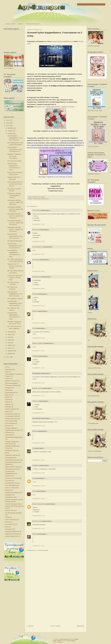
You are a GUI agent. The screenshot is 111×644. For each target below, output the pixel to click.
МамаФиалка (37, 277)
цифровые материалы (12, 534)
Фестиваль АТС (10, 524)
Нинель (35, 311)
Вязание (8, 390)
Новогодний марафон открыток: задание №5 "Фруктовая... (15, 202)
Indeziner (60, 642)
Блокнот (8, 379)
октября (10, 133)
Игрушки (8, 411)
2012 (8, 126)
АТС (7, 367)
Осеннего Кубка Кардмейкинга (62, 41)
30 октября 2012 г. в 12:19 (38, 413)
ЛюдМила (36, 465)
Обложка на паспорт (12, 469)
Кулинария (9, 435)
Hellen (34, 534)
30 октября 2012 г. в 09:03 (38, 271)
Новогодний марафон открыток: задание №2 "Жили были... (15, 223)
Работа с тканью (10, 488)
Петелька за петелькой (12, 478)
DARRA (35, 356)
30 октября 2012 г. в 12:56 (38, 460)
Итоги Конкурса (10, 423)
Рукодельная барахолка (33, 24)
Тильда (7, 517)
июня (9, 340)
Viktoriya (35, 401)
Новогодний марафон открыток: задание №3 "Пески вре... (15, 216)
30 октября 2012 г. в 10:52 (38, 351)
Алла (34, 491)
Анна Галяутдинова (39, 504)
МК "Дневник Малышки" (15, 241)
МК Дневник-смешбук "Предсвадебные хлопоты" (14, 195)
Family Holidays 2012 (12, 536)
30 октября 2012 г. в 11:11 (38, 396)
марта (10, 348)
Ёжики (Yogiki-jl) (38, 343)
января (10, 353)
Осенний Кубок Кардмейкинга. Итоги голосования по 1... (15, 303)
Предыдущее (81, 626)
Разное (7, 490)
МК (6, 453)
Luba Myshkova (37, 247)
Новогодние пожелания (13, 460)
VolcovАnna (36, 210)
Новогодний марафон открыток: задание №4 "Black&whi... (15, 209)
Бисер (7, 372)
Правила (21, 24)
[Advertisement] (43, 610)
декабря (10, 128)
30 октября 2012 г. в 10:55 (38, 368)
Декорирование (10, 392)
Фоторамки (9, 529)
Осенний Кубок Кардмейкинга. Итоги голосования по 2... (15, 246)
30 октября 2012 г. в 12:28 (38, 426)
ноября (10, 131)
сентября (11, 332)
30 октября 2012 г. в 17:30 (38, 516)
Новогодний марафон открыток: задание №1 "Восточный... (15, 229)
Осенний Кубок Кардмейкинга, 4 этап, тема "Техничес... (15, 138)
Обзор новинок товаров (13, 467)
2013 (8, 123)
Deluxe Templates (71, 641)
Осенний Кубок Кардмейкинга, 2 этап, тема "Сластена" (15, 294)
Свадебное (9, 495)
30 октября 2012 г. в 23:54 (38, 528)
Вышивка (8, 388)
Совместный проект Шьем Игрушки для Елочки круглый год (14, 506)
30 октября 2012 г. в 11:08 (38, 383)
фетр (7, 527)
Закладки (8, 407)
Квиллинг (8, 426)
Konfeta (35, 294)
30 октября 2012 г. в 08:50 (38, 241)
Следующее (30, 626)
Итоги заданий (10, 421)
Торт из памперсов (11, 520)
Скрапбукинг (9, 497)
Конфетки (8, 432)
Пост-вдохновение (11, 485)
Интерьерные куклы (12, 419)
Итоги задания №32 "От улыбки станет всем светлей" (15, 184)
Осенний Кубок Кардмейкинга (41, 199)
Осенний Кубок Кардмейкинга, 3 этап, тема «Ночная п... (15, 236)
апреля (10, 345)
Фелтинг (8, 522)
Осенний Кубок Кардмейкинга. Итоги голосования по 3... (15, 149)
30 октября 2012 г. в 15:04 (38, 486)
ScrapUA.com (40, 107)
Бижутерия (9, 369)
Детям (7, 397)
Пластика (8, 481)
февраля (11, 351)
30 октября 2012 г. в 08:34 (38, 224)
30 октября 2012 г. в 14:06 (38, 473)
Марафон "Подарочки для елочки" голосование (14, 156)
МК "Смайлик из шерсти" (15, 299)
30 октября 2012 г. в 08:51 (38, 254)
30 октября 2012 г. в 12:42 (38, 443)
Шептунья (36, 230)
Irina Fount (36, 260)
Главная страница (10, 24)
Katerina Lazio (37, 388)
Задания (8, 404)
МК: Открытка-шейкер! (14, 161)
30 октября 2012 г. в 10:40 (38, 338)
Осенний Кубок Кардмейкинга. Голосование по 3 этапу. (55, 34)
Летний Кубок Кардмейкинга (14, 437)
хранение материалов (12, 531)
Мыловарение (10, 458)
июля (9, 337)
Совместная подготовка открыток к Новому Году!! (15, 278)
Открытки (8, 476)
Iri (33, 448)
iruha (34, 328)
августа (10, 334)
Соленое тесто (10, 510)
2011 (8, 357)
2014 (8, 120)
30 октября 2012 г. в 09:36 (38, 323)
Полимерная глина (11, 483)
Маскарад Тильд (10, 450)
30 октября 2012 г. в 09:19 (38, 306)
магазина (47, 140)
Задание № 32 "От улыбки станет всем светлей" (14, 266)
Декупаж (8, 395)
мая (9, 343)
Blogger (76, 639)
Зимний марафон (11, 409)
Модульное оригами (12, 455)
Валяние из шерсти (11, 381)
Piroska (35, 431)
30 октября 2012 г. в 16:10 (38, 498)
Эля (34, 478)
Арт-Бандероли (65, 639)
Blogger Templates (57, 641)
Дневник (8, 400)
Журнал (8, 402)
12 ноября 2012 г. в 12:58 (38, 546)
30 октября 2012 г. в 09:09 (38, 289)
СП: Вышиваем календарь (13, 513)
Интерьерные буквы (12, 414)
